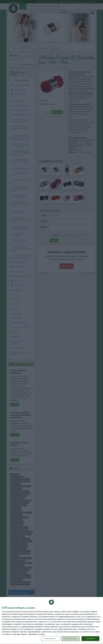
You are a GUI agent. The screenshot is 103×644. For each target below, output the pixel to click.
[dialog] (51, 621)
